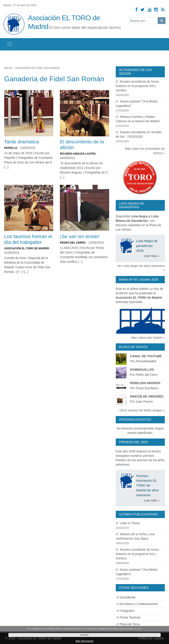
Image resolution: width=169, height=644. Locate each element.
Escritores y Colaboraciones (137, 604)
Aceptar (84, 635)
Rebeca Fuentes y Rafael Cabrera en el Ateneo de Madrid (140, 121)
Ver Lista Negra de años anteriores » (141, 268)
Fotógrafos (125, 611)
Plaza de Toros (128, 624)
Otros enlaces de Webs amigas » (142, 410)
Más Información (84, 641)
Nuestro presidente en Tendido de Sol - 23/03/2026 (140, 137)
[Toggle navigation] (10, 44)
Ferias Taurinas (129, 617)
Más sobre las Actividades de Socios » (145, 151)
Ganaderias (126, 597)
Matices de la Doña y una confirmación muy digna (140, 539)
